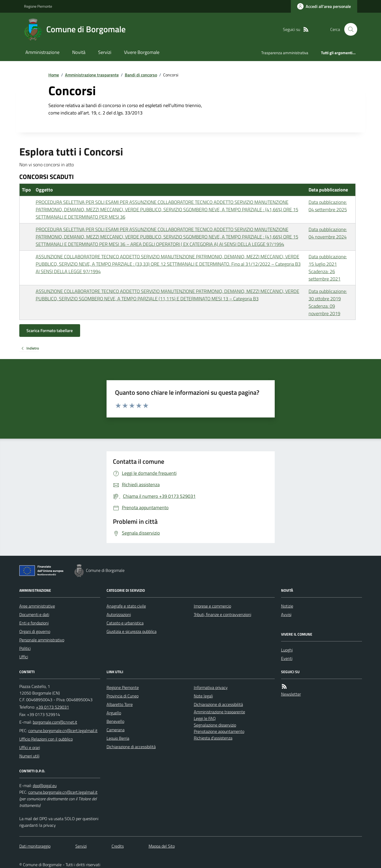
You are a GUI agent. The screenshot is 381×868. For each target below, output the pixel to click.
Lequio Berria (118, 738)
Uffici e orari (30, 747)
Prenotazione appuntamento (219, 731)
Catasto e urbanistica (125, 623)
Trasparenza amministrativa (285, 53)
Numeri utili (29, 756)
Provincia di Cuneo (123, 696)
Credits (118, 846)
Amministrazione (42, 52)
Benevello (115, 721)
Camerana (116, 730)
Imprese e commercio (212, 606)
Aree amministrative (37, 606)
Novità (79, 52)
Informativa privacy (211, 687)
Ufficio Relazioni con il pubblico (46, 739)
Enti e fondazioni (34, 623)
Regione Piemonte (38, 6)
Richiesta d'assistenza (213, 738)
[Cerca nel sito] (348, 29)
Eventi (287, 658)
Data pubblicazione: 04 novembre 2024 (328, 233)
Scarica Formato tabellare (50, 330)
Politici (25, 648)
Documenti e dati (34, 614)
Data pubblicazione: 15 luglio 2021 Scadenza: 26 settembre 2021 (328, 268)
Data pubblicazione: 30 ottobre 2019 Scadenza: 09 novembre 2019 (328, 302)
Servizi (105, 52)
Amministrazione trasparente (92, 75)
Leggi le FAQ (205, 718)
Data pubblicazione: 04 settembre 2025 (328, 206)
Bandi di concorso (141, 75)
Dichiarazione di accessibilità (131, 747)
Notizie (287, 606)
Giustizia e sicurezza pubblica (132, 631)
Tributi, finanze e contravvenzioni (222, 614)
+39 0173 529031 (52, 707)
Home (54, 75)
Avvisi (286, 614)
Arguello (114, 713)
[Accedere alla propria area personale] (324, 6)
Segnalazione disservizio (215, 725)
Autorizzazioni (119, 614)
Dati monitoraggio (35, 846)
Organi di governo (35, 631)
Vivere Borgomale (142, 52)
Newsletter (291, 694)
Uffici (24, 657)
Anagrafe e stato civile (126, 606)
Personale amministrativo (42, 640)
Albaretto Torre (120, 704)
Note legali (203, 696)
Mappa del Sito (162, 846)
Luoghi (287, 650)
